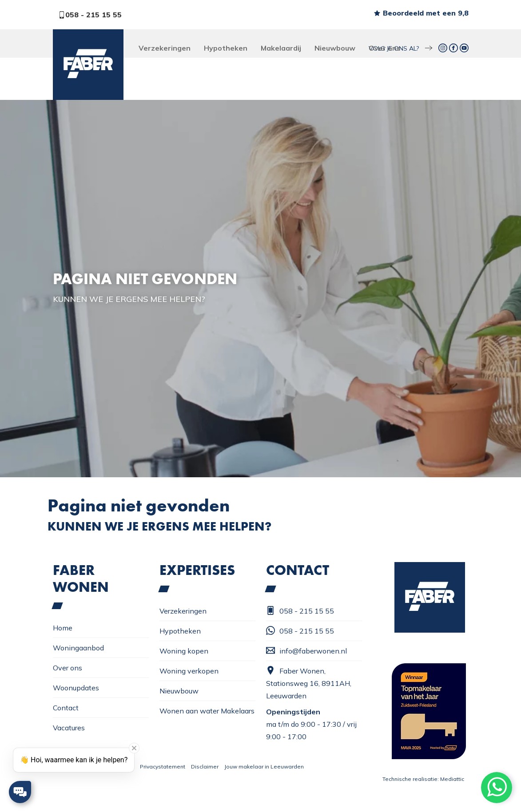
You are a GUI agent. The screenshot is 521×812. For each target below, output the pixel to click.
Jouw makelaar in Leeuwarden (264, 766)
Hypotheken (226, 48)
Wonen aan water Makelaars (207, 711)
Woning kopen (184, 651)
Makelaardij (281, 48)
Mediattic (452, 779)
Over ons (385, 48)
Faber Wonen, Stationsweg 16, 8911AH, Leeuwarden (309, 683)
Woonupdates (76, 688)
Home (63, 628)
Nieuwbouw (335, 48)
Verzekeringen (165, 48)
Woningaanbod (78, 648)
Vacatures (69, 728)
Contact (66, 708)
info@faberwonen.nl (306, 651)
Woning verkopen (189, 671)
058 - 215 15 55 (90, 15)
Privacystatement (163, 766)
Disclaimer (205, 766)
